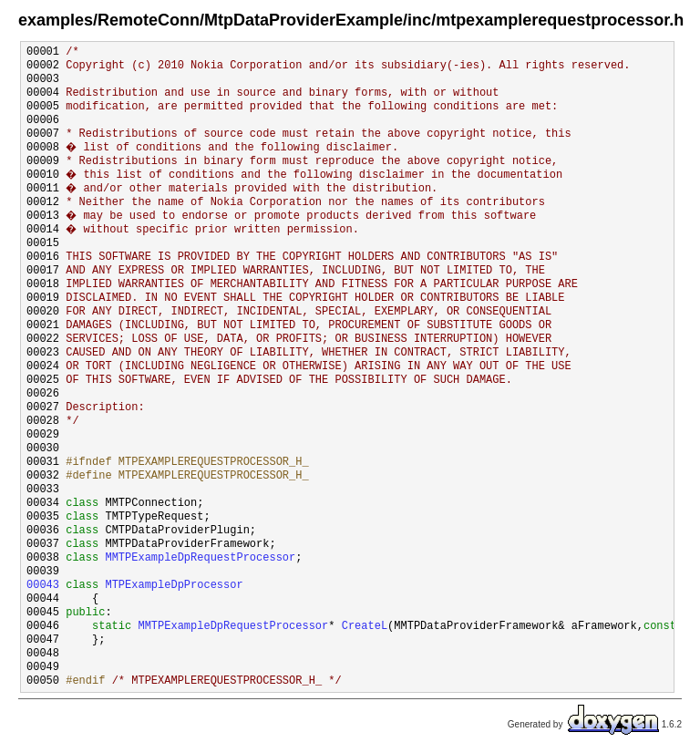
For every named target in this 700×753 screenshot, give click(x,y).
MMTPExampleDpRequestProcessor (200, 558)
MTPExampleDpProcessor (174, 586)
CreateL (365, 627)
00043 (43, 586)
